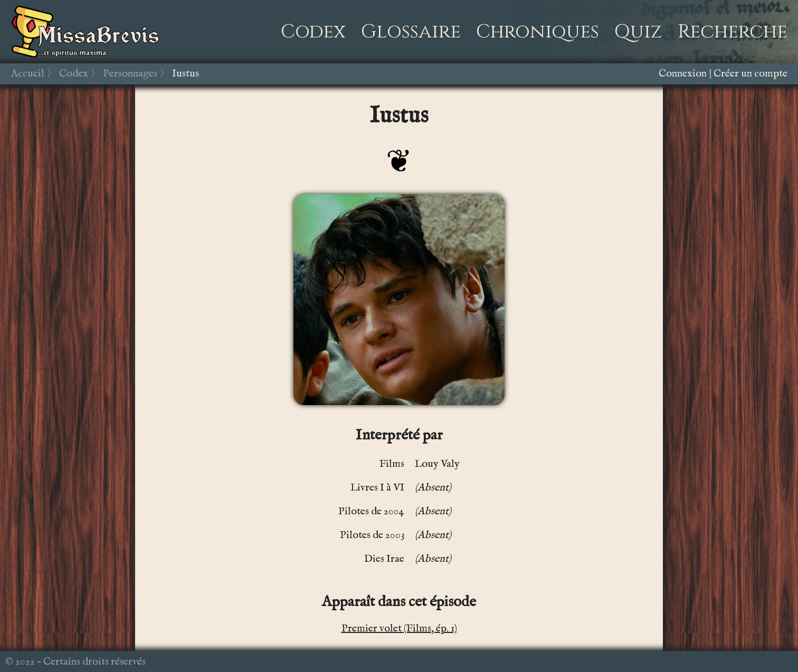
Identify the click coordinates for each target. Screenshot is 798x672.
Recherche (733, 32)
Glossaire (411, 32)
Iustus (186, 74)
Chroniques (538, 32)
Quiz (638, 32)
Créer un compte (750, 74)
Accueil (27, 74)
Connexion (683, 74)
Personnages (130, 74)
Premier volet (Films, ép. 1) (399, 628)
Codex (313, 32)
